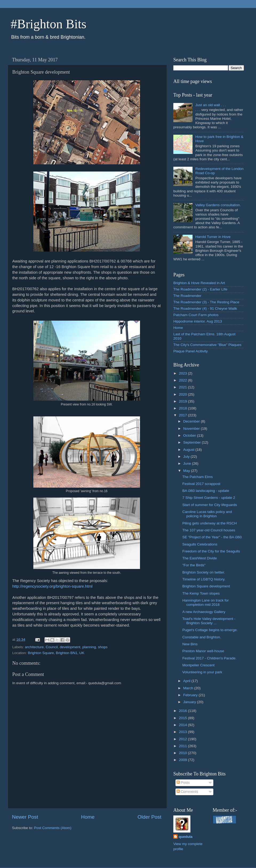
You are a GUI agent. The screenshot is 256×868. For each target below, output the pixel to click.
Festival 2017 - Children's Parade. (209, 658)
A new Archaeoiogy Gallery (204, 612)
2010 (183, 753)
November (192, 429)
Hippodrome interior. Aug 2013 (198, 321)
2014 (183, 725)
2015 (183, 718)
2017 (183, 415)
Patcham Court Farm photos (196, 315)
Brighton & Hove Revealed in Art (199, 283)
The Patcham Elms (198, 477)
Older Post (149, 817)
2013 (183, 732)
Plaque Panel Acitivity (191, 351)
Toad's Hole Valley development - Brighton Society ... (209, 621)
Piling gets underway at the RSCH (210, 523)
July (187, 457)
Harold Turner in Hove (213, 237)
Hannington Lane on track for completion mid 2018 (206, 602)
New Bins (190, 644)
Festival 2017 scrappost (201, 484)
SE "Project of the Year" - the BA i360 (212, 537)
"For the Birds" (194, 565)
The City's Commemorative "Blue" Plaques (207, 345)
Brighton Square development (206, 586)
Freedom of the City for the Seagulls (211, 551)
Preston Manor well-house (203, 651)
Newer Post (25, 817)
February (191, 695)
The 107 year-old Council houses (209, 530)
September (193, 442)
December (192, 421)
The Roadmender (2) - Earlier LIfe (200, 289)
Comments (187, 792)
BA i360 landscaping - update (206, 491)
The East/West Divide (200, 558)
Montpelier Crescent (199, 665)
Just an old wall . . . (211, 105)
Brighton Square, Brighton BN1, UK (56, 653)
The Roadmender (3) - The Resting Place (206, 302)
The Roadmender (187, 296)
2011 (183, 746)
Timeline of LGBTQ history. (204, 579)
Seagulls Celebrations (200, 544)
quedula (186, 837)
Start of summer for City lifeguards (210, 505)
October (190, 435)
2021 (183, 387)
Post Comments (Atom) (53, 828)
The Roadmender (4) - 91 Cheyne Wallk (205, 308)
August (189, 450)
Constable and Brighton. (202, 637)
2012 (183, 739)
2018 (183, 408)
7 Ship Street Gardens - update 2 (209, 498)
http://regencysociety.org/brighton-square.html (53, 586)
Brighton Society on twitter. (204, 572)
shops (103, 647)
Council (52, 647)
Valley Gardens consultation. (218, 205)
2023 (183, 373)
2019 (183, 401)
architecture (34, 647)
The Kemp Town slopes (201, 593)
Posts (183, 783)
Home (88, 817)
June (188, 463)
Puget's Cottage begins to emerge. (210, 630)
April (187, 681)
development (70, 647)
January (190, 702)
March (189, 688)
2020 (183, 394)
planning (89, 647)
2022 (183, 380)
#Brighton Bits (49, 24)
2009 (183, 760)
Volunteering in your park (202, 672)
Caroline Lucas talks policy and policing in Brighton (207, 514)
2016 (183, 711)
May (187, 471)
